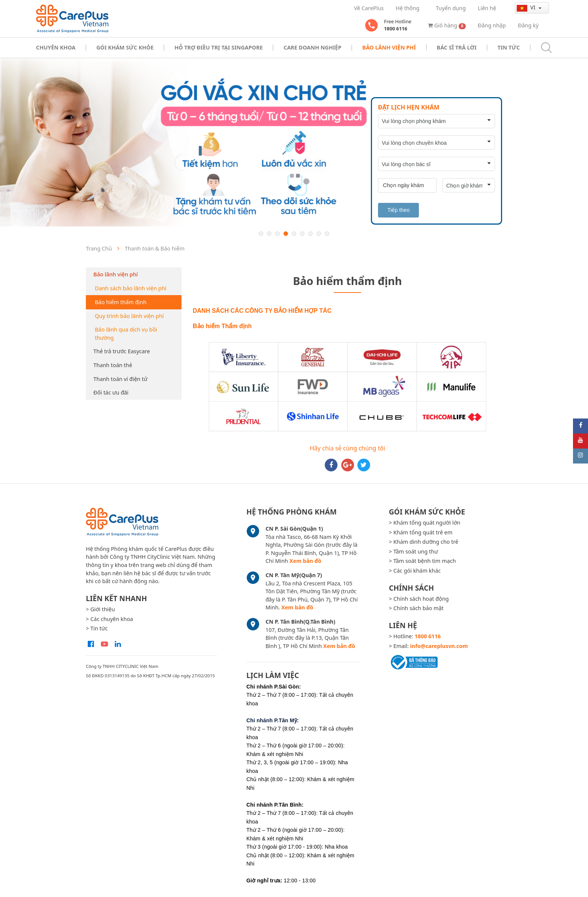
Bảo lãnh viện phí (115, 274)
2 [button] (269, 234)
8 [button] (319, 234)
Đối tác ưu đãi (111, 392)
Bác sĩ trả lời (457, 47)
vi (527, 7)
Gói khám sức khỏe (125, 47)
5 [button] (294, 234)
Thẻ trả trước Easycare (122, 351)
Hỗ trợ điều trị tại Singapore (218, 47)
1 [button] (261, 234)
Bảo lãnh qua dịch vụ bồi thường (126, 334)
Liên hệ (487, 8)
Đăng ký (528, 25)
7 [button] (310, 234)
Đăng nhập (492, 25)
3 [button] (277, 234)
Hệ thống (407, 8)
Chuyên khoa (56, 47)
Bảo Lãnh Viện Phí (389, 47)
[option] (294, 142)
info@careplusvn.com (439, 646)
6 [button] (302, 234)
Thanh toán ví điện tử (120, 379)
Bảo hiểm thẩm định (121, 302)
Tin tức (509, 47)
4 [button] (286, 234)
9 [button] (327, 234)
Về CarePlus (369, 8)
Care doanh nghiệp (312, 47)
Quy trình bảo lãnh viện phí (129, 316)
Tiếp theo (398, 210)
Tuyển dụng (451, 8)
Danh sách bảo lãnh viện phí (131, 288)
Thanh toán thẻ (113, 365)
